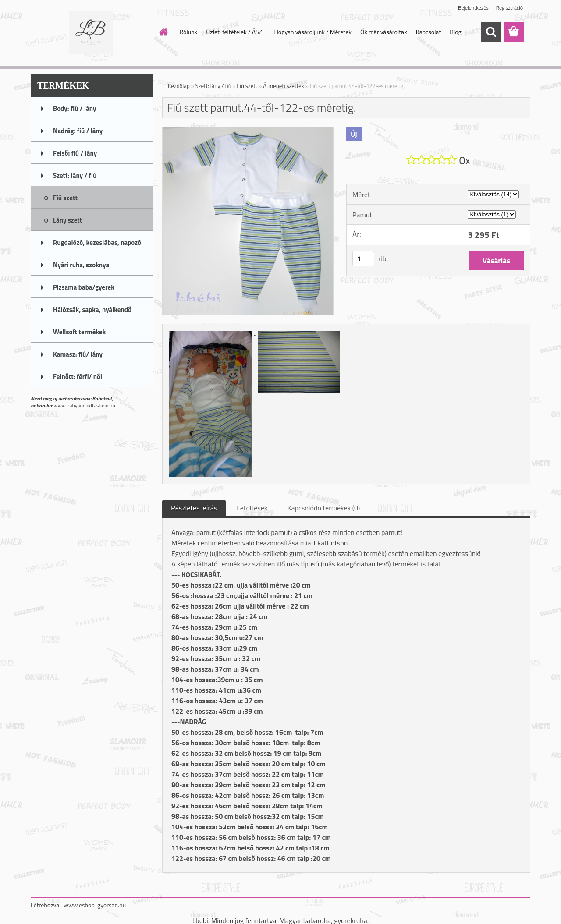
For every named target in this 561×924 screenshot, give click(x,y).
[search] (491, 32)
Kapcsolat (429, 32)
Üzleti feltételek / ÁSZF (236, 32)
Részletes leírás (194, 508)
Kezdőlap (179, 86)
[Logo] (91, 32)
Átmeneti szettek (284, 86)
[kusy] (363, 259)
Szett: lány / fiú (213, 86)
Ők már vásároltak (384, 32)
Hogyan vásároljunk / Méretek (313, 32)
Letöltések (252, 508)
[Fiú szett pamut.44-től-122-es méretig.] (248, 131)
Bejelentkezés (473, 8)
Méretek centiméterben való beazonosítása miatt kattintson (259, 543)
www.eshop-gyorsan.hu (95, 905)
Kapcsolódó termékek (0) (323, 508)
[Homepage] (163, 32)
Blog (455, 32)
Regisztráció (510, 8)
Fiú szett (247, 86)
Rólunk (189, 32)
